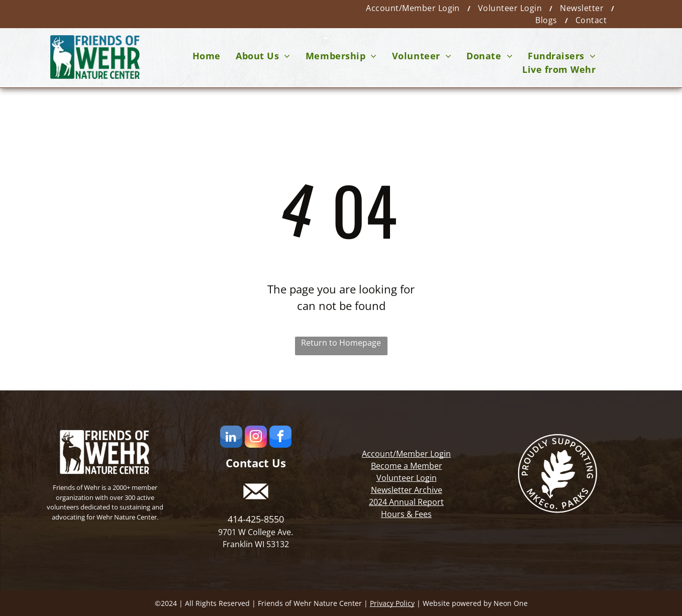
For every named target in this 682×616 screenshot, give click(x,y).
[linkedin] (231, 438)
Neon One (511, 603)
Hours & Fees (406, 514)
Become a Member (407, 466)
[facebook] (280, 438)
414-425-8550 (256, 519)
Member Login (423, 454)
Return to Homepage (341, 343)
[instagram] (256, 438)
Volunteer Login (407, 478)
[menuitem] (414, 8)
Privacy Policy (392, 603)
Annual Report (416, 502)
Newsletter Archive (407, 490)
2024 (378, 502)
